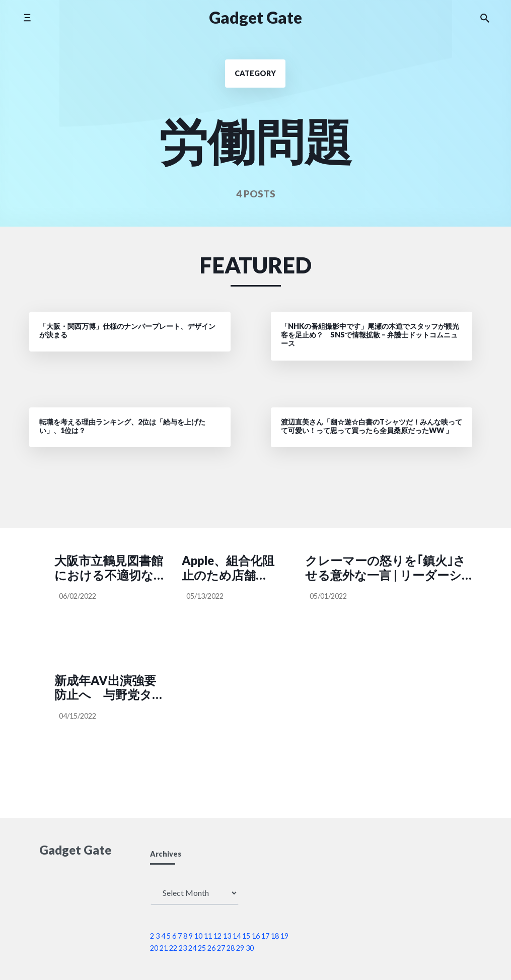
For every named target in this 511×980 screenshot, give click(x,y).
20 (154, 948)
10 (198, 936)
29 (240, 948)
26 (211, 948)
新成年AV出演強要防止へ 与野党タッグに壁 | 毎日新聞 (109, 688)
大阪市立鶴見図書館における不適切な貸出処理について (110, 568)
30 (250, 948)
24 (192, 948)
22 (173, 948)
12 (217, 936)
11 (208, 936)
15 (246, 936)
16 (256, 936)
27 (221, 948)
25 (202, 948)
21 (164, 948)
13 (227, 936)
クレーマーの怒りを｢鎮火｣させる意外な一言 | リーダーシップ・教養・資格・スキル (385, 568)
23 (183, 948)
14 (237, 936)
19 (284, 936)
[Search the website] (485, 18)
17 (265, 936)
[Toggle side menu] (27, 17)
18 (275, 936)
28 (231, 948)
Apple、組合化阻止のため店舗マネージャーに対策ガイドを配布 (228, 568)
